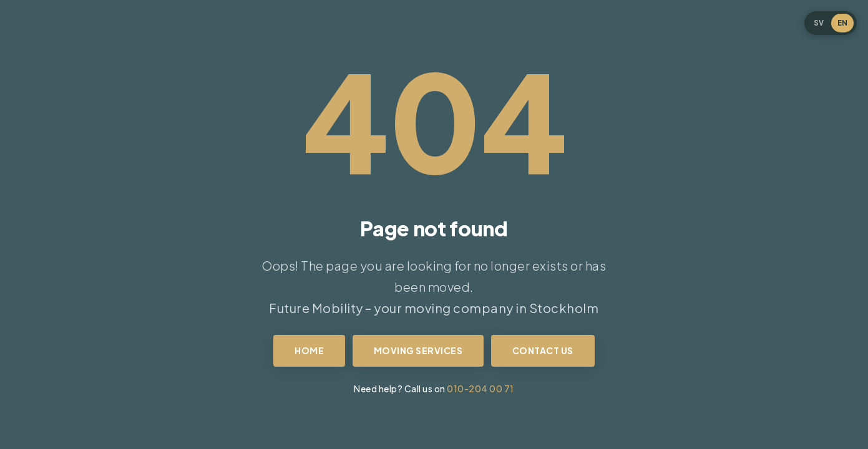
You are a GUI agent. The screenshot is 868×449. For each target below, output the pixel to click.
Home (309, 350)
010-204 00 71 (480, 389)
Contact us (543, 350)
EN (842, 23)
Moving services (418, 350)
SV (819, 23)
